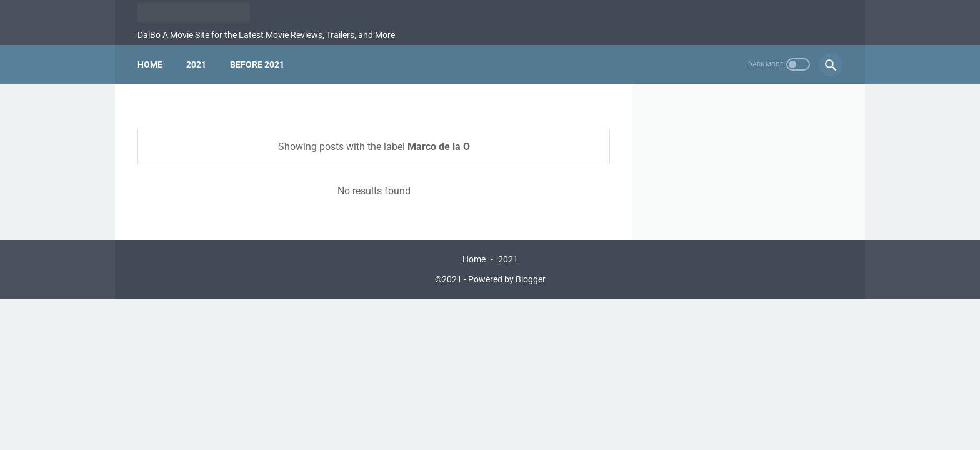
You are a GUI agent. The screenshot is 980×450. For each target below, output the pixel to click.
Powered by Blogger (507, 279)
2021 (196, 64)
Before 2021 (257, 64)
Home (150, 64)
